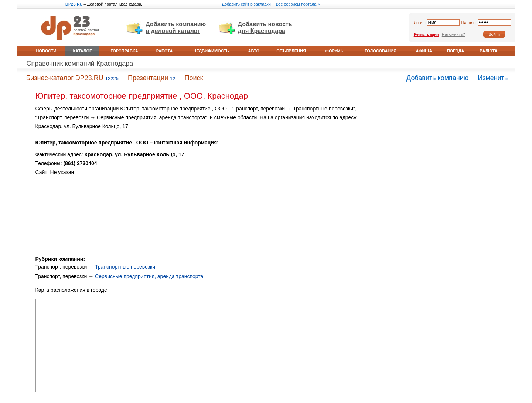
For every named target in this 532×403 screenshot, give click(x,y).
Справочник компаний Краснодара (80, 64)
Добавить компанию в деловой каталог (176, 28)
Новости (46, 51)
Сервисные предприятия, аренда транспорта (149, 276)
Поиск (194, 78)
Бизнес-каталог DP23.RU (65, 78)
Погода (456, 51)
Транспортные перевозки (125, 267)
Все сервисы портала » (298, 4)
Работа (165, 51)
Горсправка (124, 51)
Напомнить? (453, 34)
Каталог (83, 51)
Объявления (291, 51)
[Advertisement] (442, 156)
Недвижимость (211, 51)
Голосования (381, 51)
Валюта (488, 51)
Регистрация (427, 34)
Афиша (424, 51)
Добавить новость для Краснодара (265, 28)
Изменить (493, 78)
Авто (254, 51)
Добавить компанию (437, 78)
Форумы (335, 51)
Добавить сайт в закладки (246, 4)
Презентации (148, 78)
